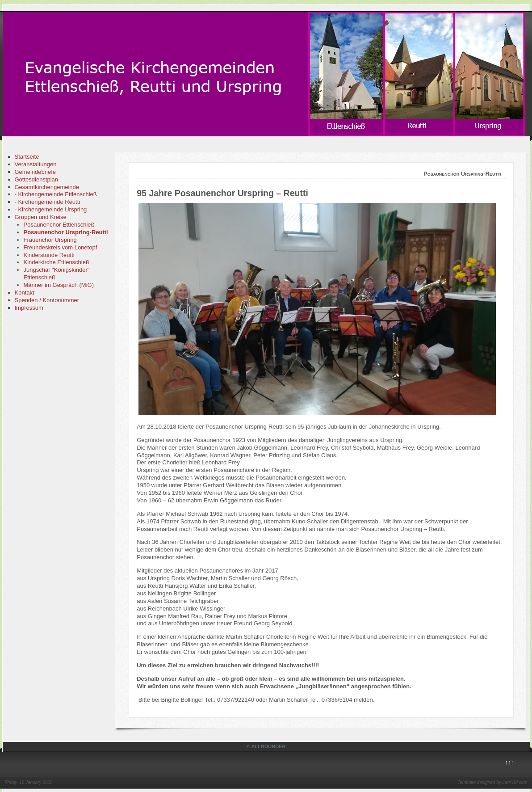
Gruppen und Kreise (41, 217)
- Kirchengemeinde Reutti (48, 202)
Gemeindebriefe (36, 172)
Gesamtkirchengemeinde (47, 187)
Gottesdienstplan (37, 179)
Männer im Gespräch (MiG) (59, 285)
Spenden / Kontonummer (47, 300)
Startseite (27, 157)
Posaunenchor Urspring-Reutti (66, 232)
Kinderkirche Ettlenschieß (57, 262)
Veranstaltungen (36, 164)
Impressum (29, 308)
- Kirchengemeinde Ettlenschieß (56, 194)
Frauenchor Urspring (50, 240)
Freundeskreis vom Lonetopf (61, 247)
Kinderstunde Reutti (49, 255)
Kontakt (25, 293)
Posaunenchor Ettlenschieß (59, 225)
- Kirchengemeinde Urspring (51, 209)
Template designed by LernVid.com (492, 782)
